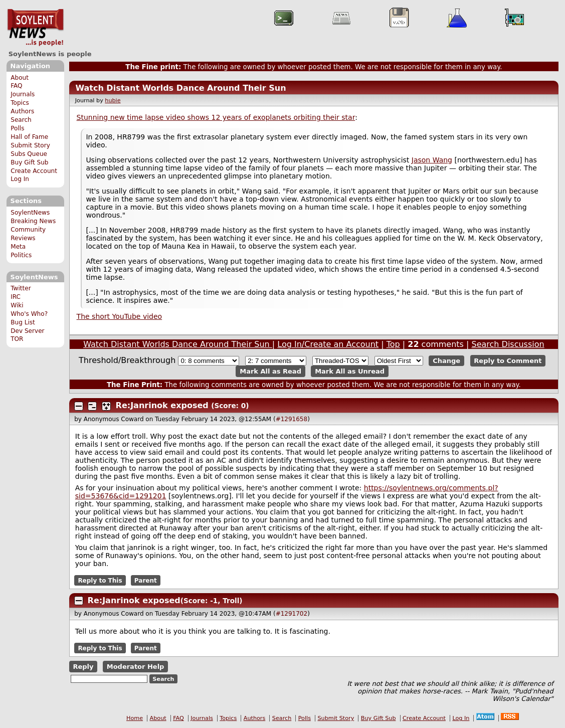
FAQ (16, 86)
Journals (23, 94)
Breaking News (33, 221)
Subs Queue (29, 154)
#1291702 (292, 614)
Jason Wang (432, 160)
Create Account (34, 171)
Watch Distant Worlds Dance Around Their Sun (180, 88)
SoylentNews (35, 28)
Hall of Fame (29, 137)
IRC (16, 297)
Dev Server (27, 331)
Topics (20, 103)
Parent (146, 580)
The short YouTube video (120, 316)
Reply (83, 667)
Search (21, 120)
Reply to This (100, 580)
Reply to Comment (508, 361)
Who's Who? (29, 314)
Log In (20, 179)
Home (135, 718)
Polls (17, 128)
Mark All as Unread (350, 371)
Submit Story (30, 145)
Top (393, 344)
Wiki (17, 305)
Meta (18, 247)
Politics (21, 255)
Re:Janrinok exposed (162, 405)
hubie (113, 101)
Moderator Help (136, 667)
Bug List (23, 322)
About (20, 78)
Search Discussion (508, 344)
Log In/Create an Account (328, 344)
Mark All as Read (270, 371)
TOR (17, 339)
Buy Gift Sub (29, 162)
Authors (22, 111)
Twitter (21, 288)
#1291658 (292, 419)
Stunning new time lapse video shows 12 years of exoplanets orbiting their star (216, 117)
